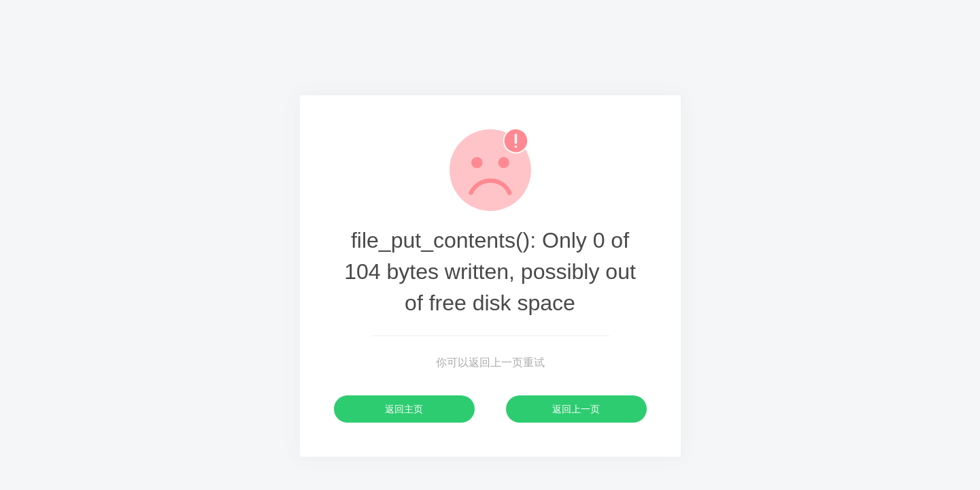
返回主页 (404, 409)
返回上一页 (576, 409)
